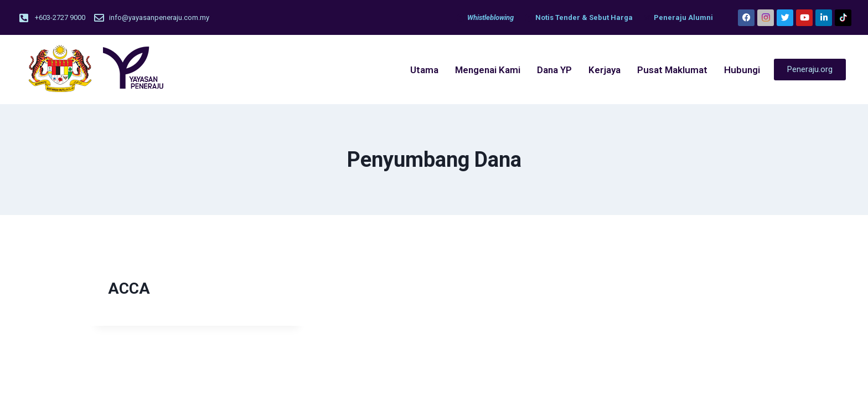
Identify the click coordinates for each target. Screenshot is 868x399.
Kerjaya (604, 70)
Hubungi (742, 70)
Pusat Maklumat (672, 70)
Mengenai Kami (488, 70)
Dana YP (554, 70)
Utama (424, 70)
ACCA (129, 288)
